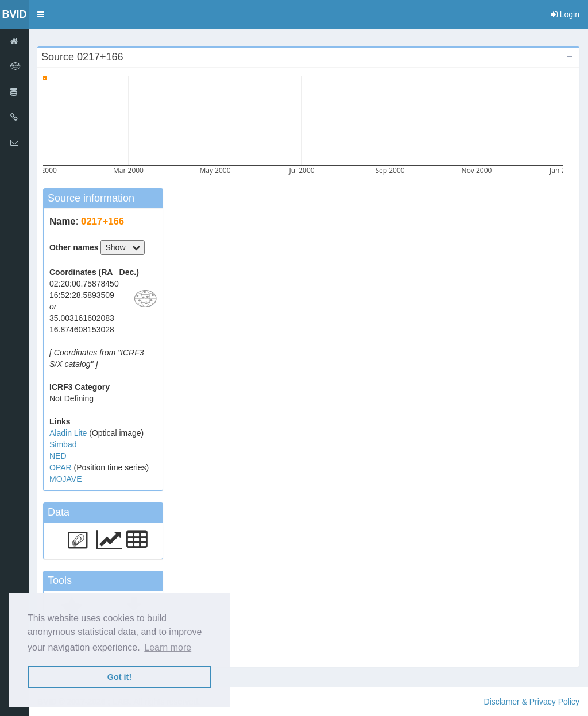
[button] (41, 14)
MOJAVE (66, 479)
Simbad (63, 444)
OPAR (62, 467)
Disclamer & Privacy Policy (532, 702)
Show (123, 247)
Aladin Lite (69, 433)
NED (58, 456)
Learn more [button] (168, 647)
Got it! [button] (119, 677)
